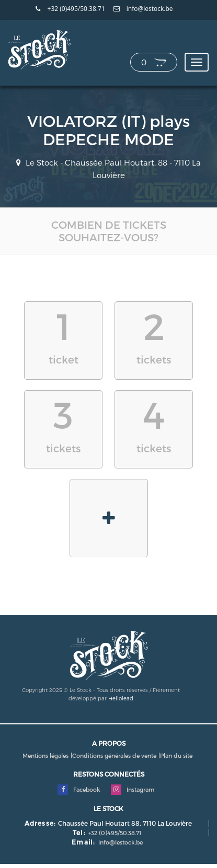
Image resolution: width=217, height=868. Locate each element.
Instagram (133, 790)
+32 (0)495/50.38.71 (70, 9)
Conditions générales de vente (114, 755)
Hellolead (121, 698)
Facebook (79, 790)
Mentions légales (45, 755)
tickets (154, 335)
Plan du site (176, 755)
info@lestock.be (143, 9)
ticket (63, 335)
